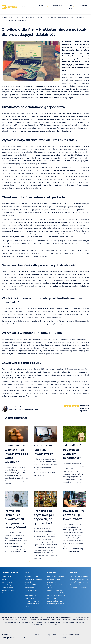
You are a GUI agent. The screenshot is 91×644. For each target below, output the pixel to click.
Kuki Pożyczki (7, 582)
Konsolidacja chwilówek (56, 604)
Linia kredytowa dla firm (79, 577)
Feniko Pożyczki (8, 585)
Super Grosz (6, 577)
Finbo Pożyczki (7, 588)
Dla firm (19, 17)
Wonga (5, 593)
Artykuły (83, 6)
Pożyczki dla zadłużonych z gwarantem (30, 596)
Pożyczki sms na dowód (56, 596)
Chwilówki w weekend (56, 577)
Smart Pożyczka (8, 590)
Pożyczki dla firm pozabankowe (37, 17)
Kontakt (37, 635)
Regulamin (51, 635)
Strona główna (8, 17)
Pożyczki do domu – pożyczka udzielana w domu (33, 604)
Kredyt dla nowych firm (79, 579)
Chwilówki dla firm (77, 585)
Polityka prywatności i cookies (71, 636)
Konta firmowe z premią (79, 582)
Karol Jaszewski (22, 407)
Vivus (4, 579)
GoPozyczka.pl (8, 638)
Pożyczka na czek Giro (33, 590)
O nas (25, 636)
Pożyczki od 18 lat (31, 577)
